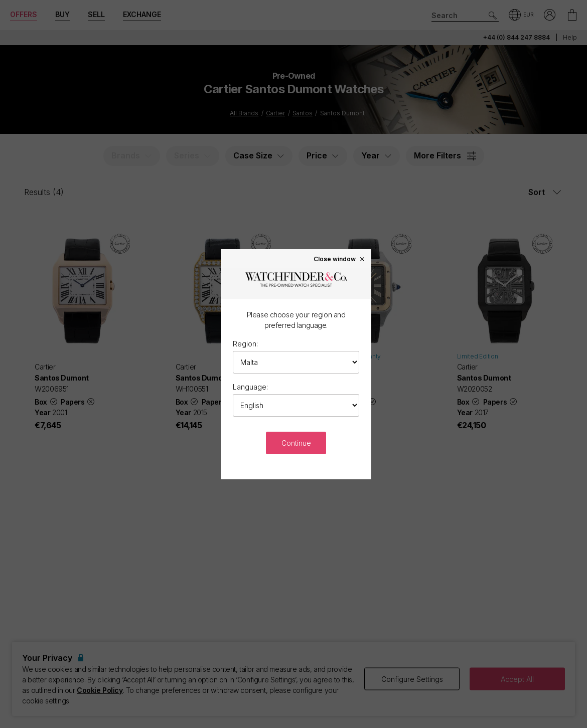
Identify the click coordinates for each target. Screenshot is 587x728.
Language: (250, 387)
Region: (245, 344)
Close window (340, 259)
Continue (296, 443)
